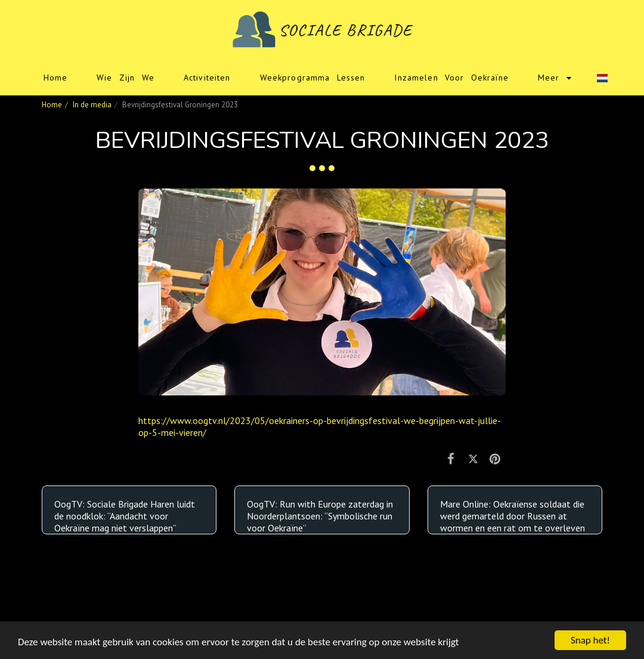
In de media (92, 105)
